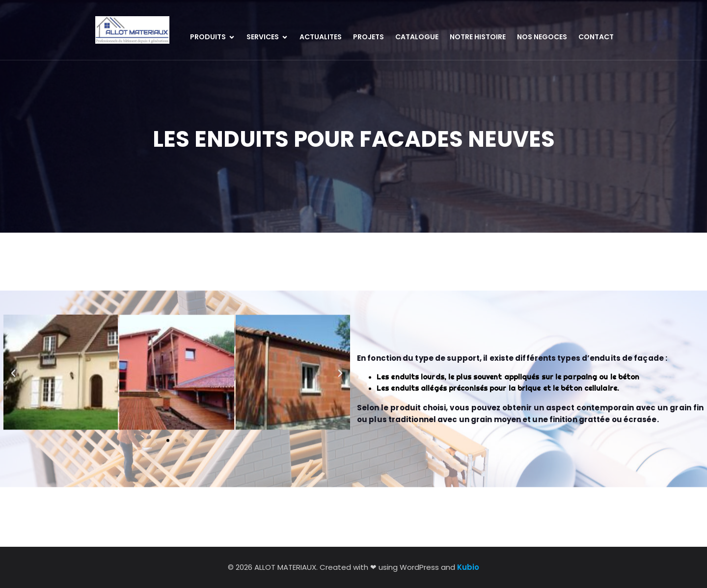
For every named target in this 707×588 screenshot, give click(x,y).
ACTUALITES (321, 37)
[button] (13, 349)
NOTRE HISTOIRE (478, 37)
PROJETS (368, 37)
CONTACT (596, 37)
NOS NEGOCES (542, 37)
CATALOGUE (417, 37)
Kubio (468, 567)
